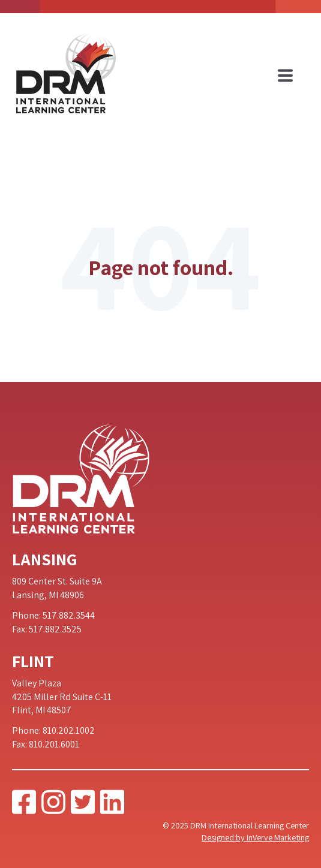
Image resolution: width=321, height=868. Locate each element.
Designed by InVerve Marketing (255, 837)
